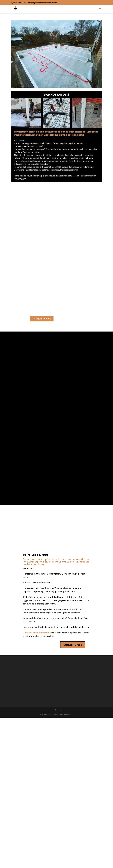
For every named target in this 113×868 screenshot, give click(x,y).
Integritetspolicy (66, 864)
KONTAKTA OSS (42, 319)
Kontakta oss (73, 795)
